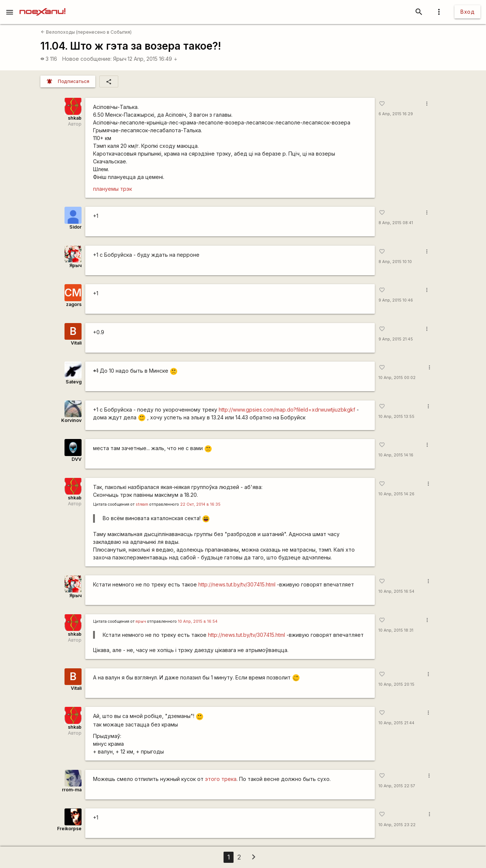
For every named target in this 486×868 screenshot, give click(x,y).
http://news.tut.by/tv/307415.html (237, 584)
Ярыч (120, 59)
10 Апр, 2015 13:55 (396, 417)
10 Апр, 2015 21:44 (396, 723)
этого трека (221, 779)
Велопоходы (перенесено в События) (86, 32)
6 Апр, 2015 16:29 (396, 114)
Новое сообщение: (87, 59)
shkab (75, 118)
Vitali (76, 343)
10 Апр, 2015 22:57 (397, 786)
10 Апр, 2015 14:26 (396, 494)
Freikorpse (69, 829)
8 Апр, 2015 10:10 (395, 262)
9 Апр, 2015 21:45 (396, 339)
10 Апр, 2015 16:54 (396, 591)
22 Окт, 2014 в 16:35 (200, 504)
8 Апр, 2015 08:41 (396, 223)
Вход (467, 12)
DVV (77, 459)
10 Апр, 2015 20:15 (396, 684)
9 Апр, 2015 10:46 (396, 300)
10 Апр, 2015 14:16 (396, 455)
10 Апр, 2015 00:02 (397, 378)
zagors (74, 304)
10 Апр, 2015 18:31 (396, 630)
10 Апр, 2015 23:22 (397, 825)
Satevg (74, 382)
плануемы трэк (113, 189)
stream (142, 504)
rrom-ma (72, 790)
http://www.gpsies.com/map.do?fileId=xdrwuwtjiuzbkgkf (287, 410)
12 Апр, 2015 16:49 (153, 59)
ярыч (141, 621)
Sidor (75, 227)
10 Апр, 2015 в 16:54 (198, 621)
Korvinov (71, 420)
